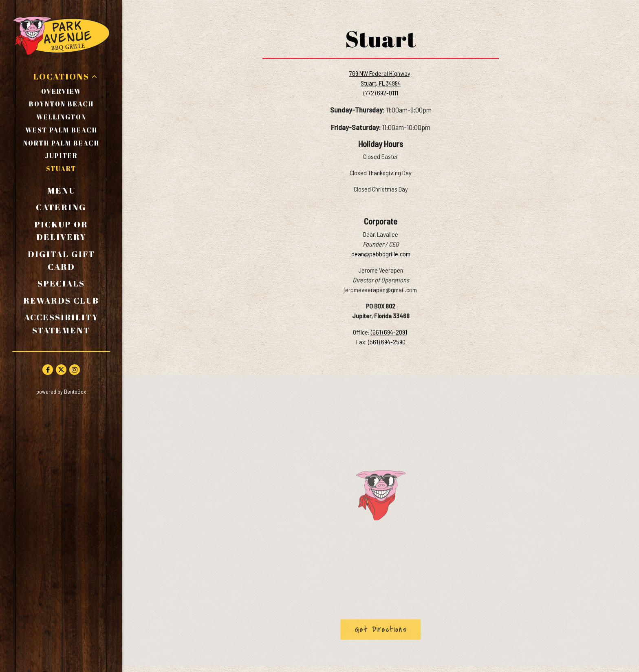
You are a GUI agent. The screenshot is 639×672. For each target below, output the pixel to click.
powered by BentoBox (79, 391)
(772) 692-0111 (381, 93)
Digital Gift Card (69, 260)
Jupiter (61, 156)
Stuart (61, 169)
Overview (61, 91)
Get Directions (388, 631)
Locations (61, 76)
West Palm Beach (61, 130)
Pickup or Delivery (72, 230)
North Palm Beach (61, 143)
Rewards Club (61, 300)
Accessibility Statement (61, 323)
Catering (61, 207)
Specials (61, 283)
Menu (61, 190)
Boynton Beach (61, 104)
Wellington (61, 117)
